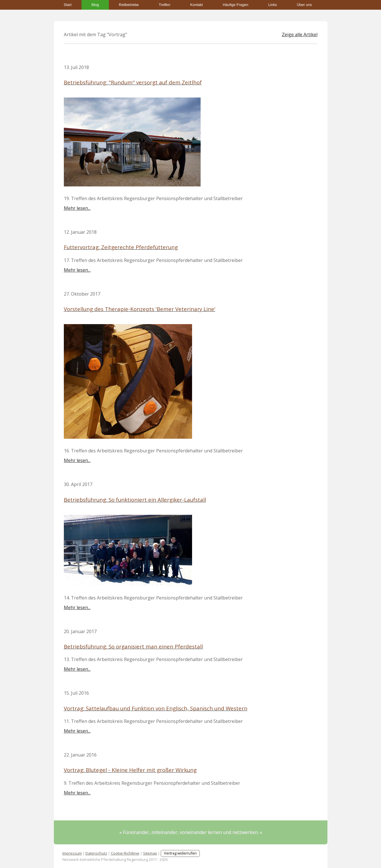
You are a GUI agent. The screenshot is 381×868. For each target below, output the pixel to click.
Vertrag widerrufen (180, 853)
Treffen (164, 5)
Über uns (304, 5)
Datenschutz (96, 853)
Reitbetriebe (129, 5)
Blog (95, 5)
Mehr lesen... (77, 208)
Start (68, 5)
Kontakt (197, 5)
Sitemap (150, 853)
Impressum (72, 853)
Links (272, 5)
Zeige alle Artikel (300, 34)
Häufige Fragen (236, 5)
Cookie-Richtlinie (125, 853)
